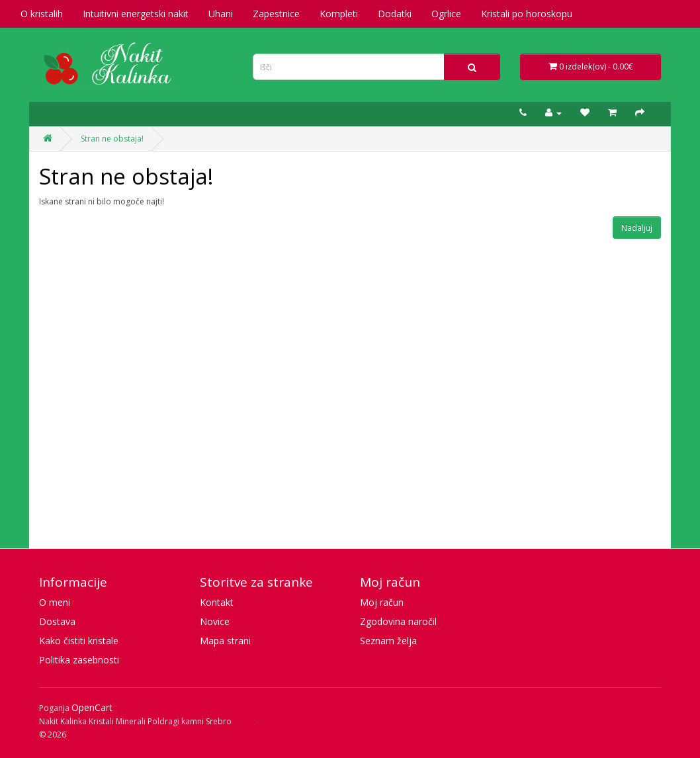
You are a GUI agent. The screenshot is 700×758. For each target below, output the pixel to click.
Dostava (57, 621)
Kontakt (217, 602)
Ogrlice (446, 14)
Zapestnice (276, 14)
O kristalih (42, 14)
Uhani (221, 14)
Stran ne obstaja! (112, 139)
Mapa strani (225, 641)
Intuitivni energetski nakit (136, 14)
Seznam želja (388, 641)
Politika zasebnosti (79, 660)
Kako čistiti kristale (79, 641)
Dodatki (395, 14)
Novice (215, 621)
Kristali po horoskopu (527, 14)
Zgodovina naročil (398, 621)
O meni (55, 602)
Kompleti (339, 14)
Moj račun (382, 602)
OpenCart (92, 707)
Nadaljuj (637, 228)
